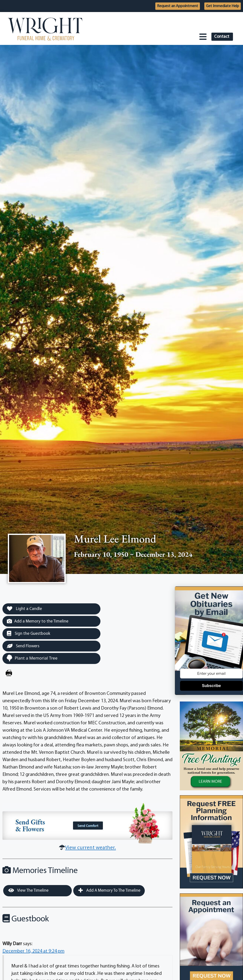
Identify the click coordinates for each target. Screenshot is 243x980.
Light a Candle (24, 609)
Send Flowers (23, 646)
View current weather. (91, 848)
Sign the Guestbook (29, 634)
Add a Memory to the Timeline (38, 621)
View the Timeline (28, 890)
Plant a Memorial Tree (32, 658)
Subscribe (211, 686)
